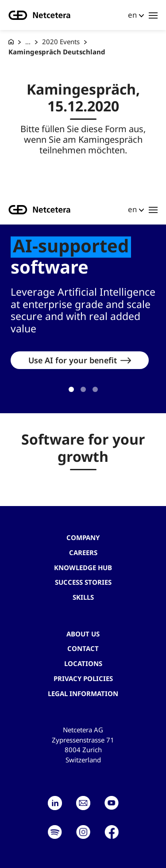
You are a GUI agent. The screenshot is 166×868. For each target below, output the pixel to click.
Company (83, 537)
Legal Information (83, 693)
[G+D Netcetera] (11, 42)
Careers (83, 552)
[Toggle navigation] (153, 15)
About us (83, 634)
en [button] (132, 15)
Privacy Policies (83, 678)
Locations (83, 663)
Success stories (83, 582)
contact (83, 648)
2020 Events (61, 42)
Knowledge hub (83, 567)
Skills (83, 597)
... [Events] (28, 42)
